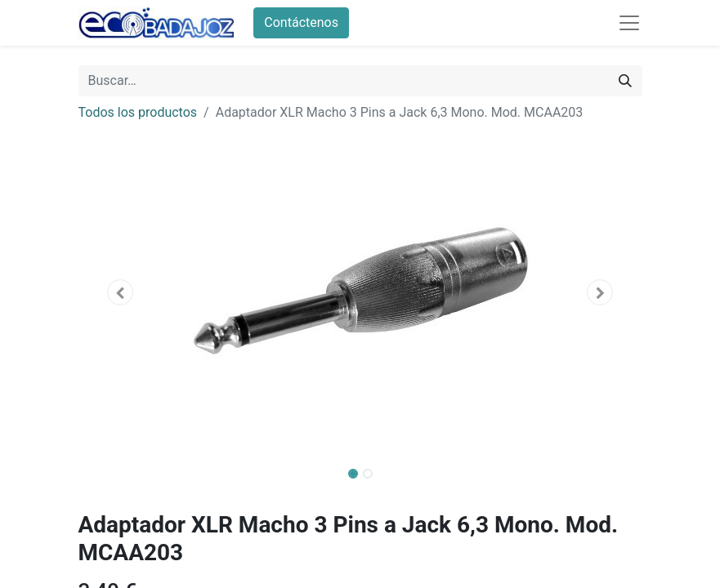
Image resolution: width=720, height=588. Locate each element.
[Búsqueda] (625, 81)
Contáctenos (301, 22)
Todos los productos (138, 112)
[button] (121, 292)
